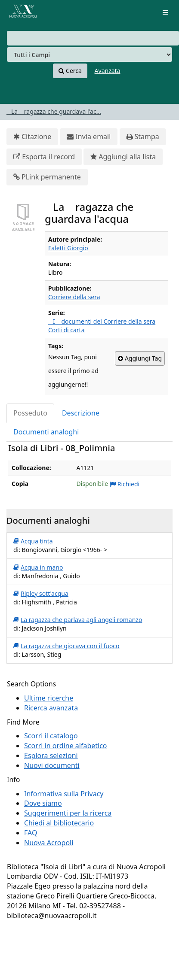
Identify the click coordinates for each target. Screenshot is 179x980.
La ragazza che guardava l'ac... (54, 111)
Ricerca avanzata (51, 708)
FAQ (31, 833)
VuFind (21, 13)
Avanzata (108, 71)
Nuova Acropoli (49, 843)
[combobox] (93, 38)
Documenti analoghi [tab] (46, 432)
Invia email (89, 137)
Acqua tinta (33, 541)
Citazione (32, 137)
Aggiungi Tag (140, 358)
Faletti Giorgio (68, 248)
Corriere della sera (74, 297)
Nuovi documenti (52, 765)
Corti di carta (66, 330)
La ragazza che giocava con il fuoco (66, 646)
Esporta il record (44, 157)
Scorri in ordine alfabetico (66, 746)
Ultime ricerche (49, 698)
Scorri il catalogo (51, 736)
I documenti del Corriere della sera (102, 321)
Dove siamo (43, 803)
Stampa (143, 137)
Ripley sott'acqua (41, 594)
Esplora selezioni (51, 755)
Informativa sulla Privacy (64, 794)
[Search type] (89, 55)
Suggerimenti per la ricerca (68, 813)
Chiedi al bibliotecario (59, 823)
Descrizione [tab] (81, 413)
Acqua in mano (38, 567)
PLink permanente (47, 177)
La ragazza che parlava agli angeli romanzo (78, 620)
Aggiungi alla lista (123, 157)
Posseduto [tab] (30, 413)
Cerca (70, 71)
